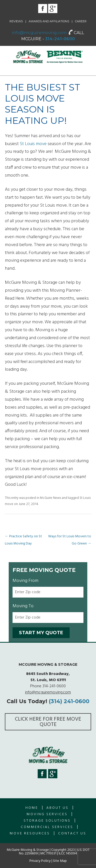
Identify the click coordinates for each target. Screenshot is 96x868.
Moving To (23, 606)
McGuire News (50, 498)
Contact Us (72, 834)
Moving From (25, 581)
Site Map (60, 861)
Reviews (16, 21)
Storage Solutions (47, 821)
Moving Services (47, 814)
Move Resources (30, 834)
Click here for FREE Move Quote (48, 722)
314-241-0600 (60, 39)
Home (32, 808)
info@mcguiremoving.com (39, 33)
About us (57, 808)
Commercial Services (47, 827)
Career (81, 21)
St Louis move (33, 144)
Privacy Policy (40, 861)
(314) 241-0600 (69, 701)
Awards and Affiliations (49, 21)
